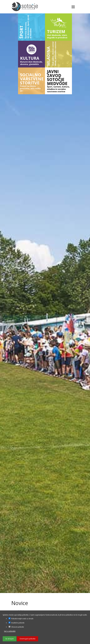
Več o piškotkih (10, 631)
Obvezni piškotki (16, 627)
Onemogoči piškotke (27, 639)
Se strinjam (10, 639)
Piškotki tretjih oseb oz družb (21, 619)
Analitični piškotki (17, 623)
